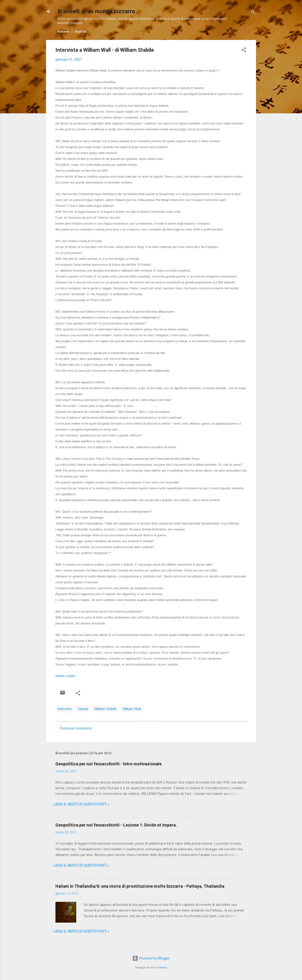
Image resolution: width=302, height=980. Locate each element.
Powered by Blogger (151, 958)
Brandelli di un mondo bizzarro (96, 11)
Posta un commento (76, 728)
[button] (244, 51)
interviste (65, 709)
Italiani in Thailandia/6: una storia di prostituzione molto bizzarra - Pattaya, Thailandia (140, 886)
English (81, 32)
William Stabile (65, 676)
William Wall (132, 709)
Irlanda (83, 709)
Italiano (63, 32)
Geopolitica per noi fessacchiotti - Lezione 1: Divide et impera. (116, 825)
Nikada (163, 968)
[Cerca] (253, 13)
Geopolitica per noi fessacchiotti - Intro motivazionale (109, 764)
